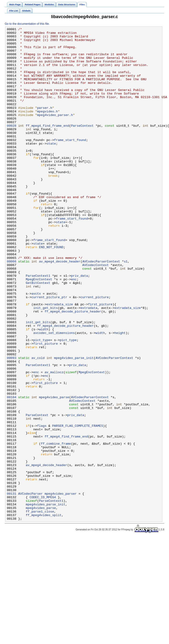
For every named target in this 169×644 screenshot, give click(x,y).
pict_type (42, 403)
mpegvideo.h (47, 128)
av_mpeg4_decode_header (60, 308)
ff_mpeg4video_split (44, 613)
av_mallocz (54, 441)
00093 (12, 424)
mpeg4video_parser (61, 587)
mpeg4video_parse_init (74, 424)
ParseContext (82, 146)
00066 (12, 308)
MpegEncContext (39, 330)
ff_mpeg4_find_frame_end (47, 146)
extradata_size (60, 360)
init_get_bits (46, 364)
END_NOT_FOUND (51, 291)
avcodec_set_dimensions (54, 394)
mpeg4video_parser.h (55, 133)
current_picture (94, 351)
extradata (89, 364)
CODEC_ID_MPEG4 (43, 591)
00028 (12, 146)
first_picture (100, 360)
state (51, 167)
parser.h (45, 124)
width (44, 390)
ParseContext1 (38, 326)
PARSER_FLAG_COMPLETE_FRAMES (77, 506)
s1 (126, 308)
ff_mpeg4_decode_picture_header (73, 368)
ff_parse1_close (40, 609)
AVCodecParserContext (101, 308)
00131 (12, 587)
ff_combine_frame (56, 527)
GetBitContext (38, 334)
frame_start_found (70, 163)
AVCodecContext (95, 313)
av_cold (38, 424)
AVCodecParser (31, 587)
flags (42, 506)
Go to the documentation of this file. (27, 24)
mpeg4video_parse (54, 471)
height (120, 394)
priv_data (80, 326)
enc (74, 330)
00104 (12, 471)
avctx (36, 347)
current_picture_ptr (49, 351)
